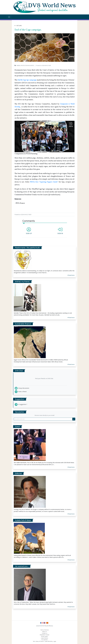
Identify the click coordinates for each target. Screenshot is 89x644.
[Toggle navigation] (9, 17)
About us (45, 632)
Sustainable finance (23, 324)
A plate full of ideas (23, 520)
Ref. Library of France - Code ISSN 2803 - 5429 (44, 641)
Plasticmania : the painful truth (27, 248)
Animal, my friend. (22, 282)
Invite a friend (21, 392)
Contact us (45, 633)
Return (18, 26)
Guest (17, 427)
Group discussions (22, 388)
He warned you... (22, 566)
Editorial (18, 473)
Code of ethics (44, 638)
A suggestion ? (21, 404)
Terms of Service (45, 630)
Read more (71, 467)
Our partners (45, 640)
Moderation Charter (45, 635)
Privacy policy (45, 636)
